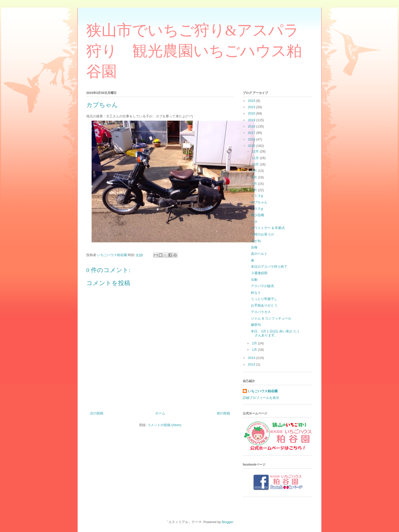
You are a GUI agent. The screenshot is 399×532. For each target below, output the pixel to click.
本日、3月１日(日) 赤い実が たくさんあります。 (275, 333)
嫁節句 (256, 325)
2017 (252, 133)
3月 (255, 190)
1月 (255, 350)
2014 (252, 358)
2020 (252, 113)
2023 (252, 107)
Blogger (227, 522)
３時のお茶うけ (262, 234)
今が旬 (256, 241)
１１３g (257, 196)
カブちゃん (259, 202)
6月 (255, 171)
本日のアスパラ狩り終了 (269, 267)
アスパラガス (261, 312)
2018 (252, 126)
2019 (252, 120)
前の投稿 (223, 413)
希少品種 (258, 215)
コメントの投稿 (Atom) (164, 425)
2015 (252, 146)
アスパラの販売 (262, 286)
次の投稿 (97, 413)
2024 (252, 101)
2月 (255, 343)
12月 (256, 151)
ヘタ (254, 222)
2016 (252, 139)
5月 (255, 177)
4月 (255, 184)
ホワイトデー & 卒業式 (268, 228)
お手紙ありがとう (264, 305)
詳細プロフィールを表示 (261, 398)
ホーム (160, 413)
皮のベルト (259, 254)
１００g (257, 209)
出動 (254, 280)
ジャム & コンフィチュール (271, 318)
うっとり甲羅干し (264, 299)
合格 (254, 247)
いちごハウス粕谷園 (263, 391)
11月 (256, 158)
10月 (256, 164)
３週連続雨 (259, 273)
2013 (252, 364)
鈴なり (256, 293)
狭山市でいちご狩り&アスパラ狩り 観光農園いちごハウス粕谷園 (194, 51)
